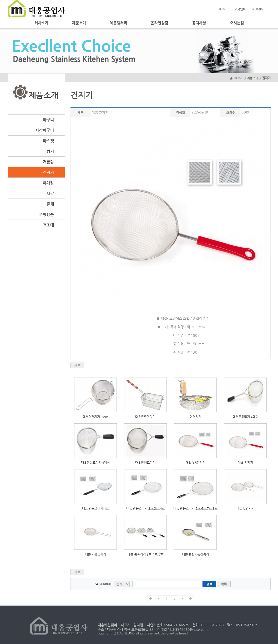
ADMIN (258, 9)
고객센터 (240, 9)
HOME (223, 9)
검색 (209, 584)
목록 (77, 365)
